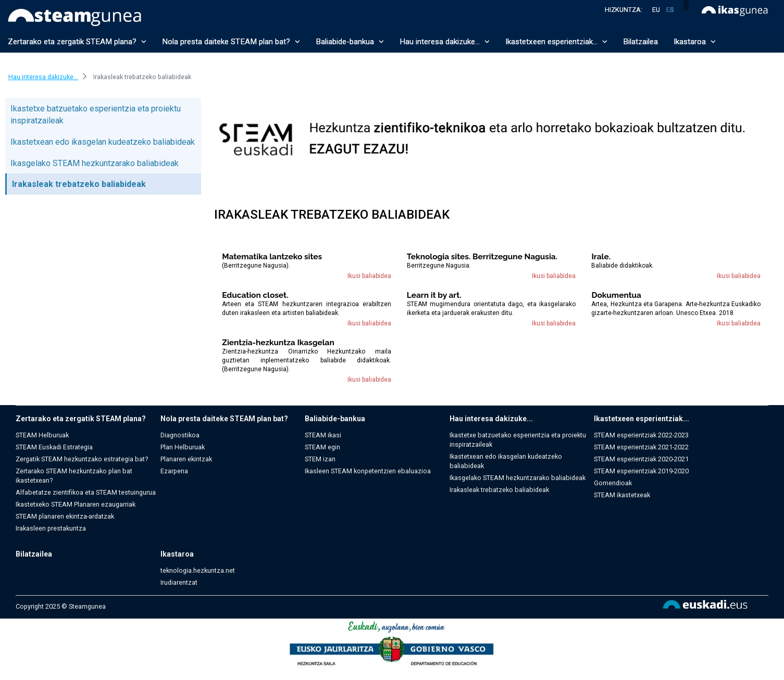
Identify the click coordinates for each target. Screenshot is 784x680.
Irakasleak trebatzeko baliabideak (79, 184)
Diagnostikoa (180, 435)
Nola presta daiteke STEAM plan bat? (224, 419)
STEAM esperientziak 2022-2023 (641, 435)
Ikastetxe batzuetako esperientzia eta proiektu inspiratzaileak (518, 440)
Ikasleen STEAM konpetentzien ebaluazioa (368, 471)
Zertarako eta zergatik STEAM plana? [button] (77, 42)
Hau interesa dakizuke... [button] (445, 42)
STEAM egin (322, 447)
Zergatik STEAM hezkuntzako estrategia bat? (82, 459)
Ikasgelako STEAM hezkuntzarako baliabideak (95, 163)
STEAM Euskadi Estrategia (54, 447)
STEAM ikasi (323, 435)
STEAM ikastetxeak (622, 495)
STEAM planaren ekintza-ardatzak (65, 516)
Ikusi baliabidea (369, 276)
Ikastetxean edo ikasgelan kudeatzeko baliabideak (103, 142)
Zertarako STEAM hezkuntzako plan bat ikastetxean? (74, 476)
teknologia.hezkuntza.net (198, 570)
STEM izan (320, 459)
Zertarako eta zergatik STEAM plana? (81, 419)
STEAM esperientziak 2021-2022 (641, 447)
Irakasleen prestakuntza (51, 528)
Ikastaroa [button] (695, 42)
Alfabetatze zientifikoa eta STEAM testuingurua (86, 492)
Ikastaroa (177, 554)
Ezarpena (174, 471)
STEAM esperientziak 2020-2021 (641, 459)
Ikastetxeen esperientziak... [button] (556, 42)
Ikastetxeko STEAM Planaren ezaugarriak (76, 504)
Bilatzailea (640, 42)
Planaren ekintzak (186, 459)
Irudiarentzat (179, 582)
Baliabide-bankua (335, 419)
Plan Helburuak (183, 447)
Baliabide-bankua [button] (350, 42)
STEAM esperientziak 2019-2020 (641, 471)
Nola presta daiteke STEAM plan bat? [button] (231, 42)
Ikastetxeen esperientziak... (642, 419)
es (670, 10)
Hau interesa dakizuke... (491, 419)
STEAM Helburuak (42, 435)
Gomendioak (613, 483)
